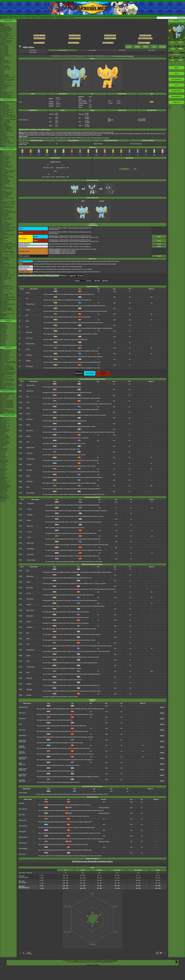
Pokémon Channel (4, 270)
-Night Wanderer (4, 490)
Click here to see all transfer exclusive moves (92, 861)
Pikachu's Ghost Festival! (6, 401)
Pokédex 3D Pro (4, 233)
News (1, 23)
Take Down (22, 713)
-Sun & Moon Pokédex (5, 33)
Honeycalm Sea (94, 237)
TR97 (20, 560)
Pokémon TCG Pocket (5, 167)
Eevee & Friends (4, 410)
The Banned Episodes (5, 123)
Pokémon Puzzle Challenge (7, 287)
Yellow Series (3, 331)
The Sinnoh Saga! (4, 111)
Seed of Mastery (61, 176)
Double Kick (22, 718)
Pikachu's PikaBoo (4, 397)
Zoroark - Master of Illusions (7, 369)
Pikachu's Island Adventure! (7, 403)
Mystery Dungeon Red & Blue (7, 275)
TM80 (20, 482)
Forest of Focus (73, 237)
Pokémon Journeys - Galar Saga (8, 116)
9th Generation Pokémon (6, 95)
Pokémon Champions (5, 157)
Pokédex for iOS (4, 238)
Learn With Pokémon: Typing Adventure (7, 235)
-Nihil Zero (3, 473)
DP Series (2, 337)
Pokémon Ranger (4, 274)
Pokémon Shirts (4, 88)
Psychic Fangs (31, 560)
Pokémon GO (3, 160)
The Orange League (5, 106)
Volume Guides (4, 329)
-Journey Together (4, 436)
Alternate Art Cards (5, 424)
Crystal (2, 284)
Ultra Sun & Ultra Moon (6, 187)
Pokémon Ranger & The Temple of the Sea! (8, 363)
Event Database (4, 94)
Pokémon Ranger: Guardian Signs (8, 244)
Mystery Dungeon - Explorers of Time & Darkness (8, 258)
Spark (27, 321)
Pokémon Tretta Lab (5, 225)
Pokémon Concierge (5, 141)
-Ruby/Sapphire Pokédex (6, 29)
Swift (28, 442)
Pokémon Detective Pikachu (7, 389)
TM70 (20, 661)
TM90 (20, 689)
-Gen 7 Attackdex (4, 52)
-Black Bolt (3, 433)
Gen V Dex (152, 50)
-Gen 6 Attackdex (4, 51)
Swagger (28, 361)
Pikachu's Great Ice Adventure (7, 405)
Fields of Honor (64, 237)
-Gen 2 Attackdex (4, 46)
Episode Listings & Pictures (7, 102)
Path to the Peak (4, 133)
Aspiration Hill (66, 249)
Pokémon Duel (4, 217)
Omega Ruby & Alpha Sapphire (7, 202)
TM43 (20, 627)
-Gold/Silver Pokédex (5, 28)
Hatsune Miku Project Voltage (7, 79)
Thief (28, 402)
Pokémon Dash (4, 269)
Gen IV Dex (33, 52)
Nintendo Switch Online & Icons (8, 314)
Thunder (29, 509)
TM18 (20, 588)
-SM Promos (3, 466)
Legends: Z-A (3, 156)
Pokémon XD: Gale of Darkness (8, 268)
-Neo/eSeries (3, 459)
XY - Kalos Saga (4, 113)
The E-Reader (3, 279)
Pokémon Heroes (4, 358)
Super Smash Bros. (5, 301)
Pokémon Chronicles (5, 120)
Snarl (28, 487)
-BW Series (3, 455)
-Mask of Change (4, 491)
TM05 (20, 571)
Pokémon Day (3, 84)
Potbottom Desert (86, 236)
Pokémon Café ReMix (5, 162)
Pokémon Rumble (4, 245)
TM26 (20, 419)
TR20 (20, 515)
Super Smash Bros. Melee (6, 289)
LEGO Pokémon (4, 87)
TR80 (20, 543)
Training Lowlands (75, 236)
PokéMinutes (3, 135)
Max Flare (22, 803)
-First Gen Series (4, 460)
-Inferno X (2, 475)
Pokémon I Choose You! (6, 383)
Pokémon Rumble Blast (6, 231)
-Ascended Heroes (5, 429)
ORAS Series (3, 344)
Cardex (2, 64)
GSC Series (3, 332)
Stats (154, 47)
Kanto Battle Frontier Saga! (7, 110)
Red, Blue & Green (5, 291)
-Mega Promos (4, 462)
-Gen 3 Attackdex (4, 48)
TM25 (20, 414)
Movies (8, 347)
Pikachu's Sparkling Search (7, 406)
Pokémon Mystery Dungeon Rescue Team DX (7, 177)
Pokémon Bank (4, 203)
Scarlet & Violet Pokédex (47, 18)
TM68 (20, 470)
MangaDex (3, 324)
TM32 (20, 610)
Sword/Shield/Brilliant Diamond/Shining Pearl (39, 276)
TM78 (20, 673)
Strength (29, 695)
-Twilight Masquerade (5, 442)
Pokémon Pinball (4, 296)
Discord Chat (3, 91)
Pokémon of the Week (5, 69)
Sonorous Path (65, 251)
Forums (16, 18)
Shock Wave (30, 616)
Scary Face (29, 338)
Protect (28, 414)
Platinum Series (4, 338)
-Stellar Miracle (4, 488)
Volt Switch (29, 332)
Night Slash (22, 730)
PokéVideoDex (4, 136)
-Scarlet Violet (3, 451)
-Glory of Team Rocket (5, 481)
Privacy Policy (98, 961)
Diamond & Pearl (4, 241)
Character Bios (4, 104)
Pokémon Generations (5, 126)
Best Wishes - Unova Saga (6, 112)
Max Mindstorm (23, 837)
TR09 (20, 509)
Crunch (28, 349)
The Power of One (4, 353)
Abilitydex (2, 59)
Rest (28, 397)
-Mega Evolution (4, 432)
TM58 (20, 656)
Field (135, 169)
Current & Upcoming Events (7, 92)
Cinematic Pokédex (5, 65)
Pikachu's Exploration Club (6, 404)
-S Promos (3, 500)
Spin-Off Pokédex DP (5, 62)
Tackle (28, 293)
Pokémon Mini (3, 288)
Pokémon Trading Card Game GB (8, 299)
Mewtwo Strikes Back (5, 352)
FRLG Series (3, 335)
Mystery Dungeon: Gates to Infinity (8, 228)
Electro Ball (30, 543)
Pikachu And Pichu (5, 395)
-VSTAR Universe (4, 495)
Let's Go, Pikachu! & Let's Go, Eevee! (7, 189)
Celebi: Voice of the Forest (6, 357)
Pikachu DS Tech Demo (6, 277)
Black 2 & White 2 (4, 223)
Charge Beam (30, 650)
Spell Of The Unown (5, 354)
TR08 (20, 503)
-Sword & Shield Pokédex (6, 36)
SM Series (3, 345)
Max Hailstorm (23, 826)
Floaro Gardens (75, 249)
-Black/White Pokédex (5, 31)
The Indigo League (5, 105)
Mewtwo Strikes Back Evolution (7, 385)
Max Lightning (23, 809)
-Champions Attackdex (5, 56)
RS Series (3, 333)
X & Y (1, 200)
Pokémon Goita (4, 316)
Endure (29, 520)
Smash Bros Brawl (4, 261)
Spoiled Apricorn (61, 167)
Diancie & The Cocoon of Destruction (6, 377)
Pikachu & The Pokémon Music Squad (7, 413)
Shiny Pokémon (4, 124)
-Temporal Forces (4, 444)
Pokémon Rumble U (5, 226)
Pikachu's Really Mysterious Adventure (7, 408)
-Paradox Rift (3, 446)
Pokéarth (72, 18)
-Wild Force (3, 493)
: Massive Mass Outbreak (62, 252)
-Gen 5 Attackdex (4, 50)
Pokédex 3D (3, 232)
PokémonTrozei (4, 276)
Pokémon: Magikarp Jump (6, 192)
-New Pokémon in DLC (6, 96)
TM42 (20, 622)
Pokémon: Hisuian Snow (6, 130)
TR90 (20, 554)
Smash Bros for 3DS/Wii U (6, 218)
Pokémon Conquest (5, 229)
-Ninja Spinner (3, 472)
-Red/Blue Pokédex (5, 26)
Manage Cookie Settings (110, 961)
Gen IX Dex (33, 50)
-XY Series (3, 454)
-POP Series (3, 468)
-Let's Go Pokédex (4, 35)
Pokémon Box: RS (4, 271)
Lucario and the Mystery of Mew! (8, 361)
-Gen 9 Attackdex (4, 55)
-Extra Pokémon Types (5, 420)
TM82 (20, 678)
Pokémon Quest (4, 197)
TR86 (20, 549)
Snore (28, 408)
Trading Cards (8, 415)
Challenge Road (64, 236)
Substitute (30, 515)
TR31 (20, 532)
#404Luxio (157, 953)
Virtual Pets (3, 311)
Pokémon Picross (4, 213)
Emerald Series (4, 336)
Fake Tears (29, 453)
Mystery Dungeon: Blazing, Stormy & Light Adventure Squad (8, 247)
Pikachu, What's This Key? (6, 411)
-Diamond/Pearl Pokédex (6, 30)
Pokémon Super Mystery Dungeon (8, 212)
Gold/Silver (3, 283)
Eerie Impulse (30, 493)
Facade (28, 436)
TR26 (20, 520)
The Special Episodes (5, 122)
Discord (28, 18)
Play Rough (30, 554)
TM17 (20, 391)
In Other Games (4, 305)
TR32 (20, 537)
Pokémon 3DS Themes (6, 309)
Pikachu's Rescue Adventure (7, 394)
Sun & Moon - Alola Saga (6, 115)
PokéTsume (3, 146)
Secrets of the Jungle (5, 386)
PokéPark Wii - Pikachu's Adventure (6, 249)
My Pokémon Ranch (5, 259)
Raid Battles (3, 425)
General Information (5, 323)
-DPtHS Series (4, 457)
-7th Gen (2, 74)
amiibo (2, 312)
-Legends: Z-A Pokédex (6, 42)
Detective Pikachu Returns (6, 166)
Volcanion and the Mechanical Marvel (7, 381)
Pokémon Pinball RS (5, 272)
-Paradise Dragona (5, 487)
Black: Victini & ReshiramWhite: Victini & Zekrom (8, 370)
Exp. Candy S (46, 176)
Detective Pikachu (4, 196)
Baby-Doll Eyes (23, 707)
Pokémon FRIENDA (5, 318)
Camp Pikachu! (4, 398)
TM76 (20, 476)
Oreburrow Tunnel (85, 249)
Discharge (29, 355)
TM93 (20, 493)
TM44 (20, 633)
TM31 (20, 425)
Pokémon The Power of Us (6, 384)
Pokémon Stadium (4, 298)
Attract (28, 425)
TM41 (20, 448)
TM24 (20, 408)
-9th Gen (2, 71)
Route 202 (52, 244)
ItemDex (2, 57)
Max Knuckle (22, 820)
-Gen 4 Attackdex (4, 49)
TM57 (20, 650)
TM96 (20, 695)
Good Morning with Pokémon (7, 137)
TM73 (20, 667)
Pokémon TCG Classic (5, 426)
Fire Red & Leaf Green (5, 264)
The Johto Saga (4, 108)
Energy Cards (3, 422)
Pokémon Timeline (4, 75)
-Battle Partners (4, 484)
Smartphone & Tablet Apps (6, 310)
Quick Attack (22, 735)
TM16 (20, 576)
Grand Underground (85, 244)
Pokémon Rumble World (6, 211)
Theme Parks (3, 89)
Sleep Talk (30, 526)
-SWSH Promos (4, 465)
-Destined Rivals (4, 435)
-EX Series (3, 458)
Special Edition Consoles (6, 308)
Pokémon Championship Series (8, 77)
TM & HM (97, 281)
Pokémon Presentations (6, 85)
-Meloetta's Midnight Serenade (7, 373)
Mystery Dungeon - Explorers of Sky (8, 253)
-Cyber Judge (3, 494)
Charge (28, 310)
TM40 (20, 442)
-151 (1, 447)
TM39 (20, 436)
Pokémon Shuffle (4, 210)
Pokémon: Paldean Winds (6, 131)
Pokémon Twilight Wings (6, 128)
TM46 (20, 644)
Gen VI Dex (122, 50)
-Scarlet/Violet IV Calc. (5, 68)
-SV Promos (3, 464)
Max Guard (22, 854)
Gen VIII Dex (63, 50)
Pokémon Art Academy (5, 206)
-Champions (3, 70)
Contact (22, 18)
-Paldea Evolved (4, 449)
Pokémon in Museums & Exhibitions (6, 81)
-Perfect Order (3, 428)
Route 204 (65, 244)
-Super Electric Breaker (6, 486)
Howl (20, 724)
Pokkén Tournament (5, 216)
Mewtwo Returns (4, 356)
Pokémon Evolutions (5, 129)
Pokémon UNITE (4, 164)
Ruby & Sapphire (4, 263)
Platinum (2, 242)
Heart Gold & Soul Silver (6, 243)
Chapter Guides (4, 328)
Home (11, 18)
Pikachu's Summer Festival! (7, 400)
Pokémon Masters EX (5, 163)
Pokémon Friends (4, 159)
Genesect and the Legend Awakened (6, 375)
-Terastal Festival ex (5, 485)
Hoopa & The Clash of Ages (7, 379)
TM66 (20, 459)
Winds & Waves (4, 152)
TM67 (20, 465)
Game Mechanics (4, 66)
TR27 (20, 526)
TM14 (20, 385)
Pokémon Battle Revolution (7, 251)
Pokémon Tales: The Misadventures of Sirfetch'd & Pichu (7, 143)
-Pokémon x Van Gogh (5, 83)
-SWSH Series (4, 452)
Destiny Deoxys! (4, 360)
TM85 (20, 487)
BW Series (3, 341)
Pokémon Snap (4, 295)
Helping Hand (30, 448)
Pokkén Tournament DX (6, 195)
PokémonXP (3, 78)
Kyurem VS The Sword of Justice (8, 372)
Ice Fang (29, 465)
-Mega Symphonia (4, 478)
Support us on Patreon (92, 965)
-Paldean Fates (4, 445)
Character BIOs (4, 325)
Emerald (2, 265)
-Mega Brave (3, 477)
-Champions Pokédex (5, 43)
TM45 (20, 639)
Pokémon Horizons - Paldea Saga (8, 119)
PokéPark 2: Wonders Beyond (7, 230)
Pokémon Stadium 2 (5, 285)
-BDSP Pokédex (4, 37)
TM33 (20, 431)
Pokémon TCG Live (5, 184)
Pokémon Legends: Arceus (6, 172)
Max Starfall (22, 832)
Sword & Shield (4, 170)
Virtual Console (4, 307)
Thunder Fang (30, 459)
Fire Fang (29, 470)
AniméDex (3, 103)
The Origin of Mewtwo (5, 351)
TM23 (20, 402)
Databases (8, 21)
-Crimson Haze (4, 492)
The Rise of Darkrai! (5, 365)
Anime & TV (8, 99)
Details (159, 237)
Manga (8, 321)
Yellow (2, 292)
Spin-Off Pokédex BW (5, 63)
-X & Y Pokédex (4, 32)
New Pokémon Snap (5, 182)
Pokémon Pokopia (4, 158)
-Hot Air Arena (3, 482)
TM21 (20, 397)
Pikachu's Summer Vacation (7, 393)
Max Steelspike (23, 849)
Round (28, 476)
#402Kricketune (29, 953)
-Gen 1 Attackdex (4, 45)
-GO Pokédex (3, 39)
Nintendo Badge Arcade (6, 219)
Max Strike (22, 815)
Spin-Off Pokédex (4, 61)
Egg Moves (162, 47)
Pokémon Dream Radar (6, 224)
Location (137, 47)
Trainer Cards (3, 421)
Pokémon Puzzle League (6, 294)
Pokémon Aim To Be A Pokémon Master (8, 118)
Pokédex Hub (35, 18)
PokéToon (2, 132)
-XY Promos (3, 467)
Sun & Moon (3, 186)
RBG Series (3, 330)
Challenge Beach (54, 236)
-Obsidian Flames (4, 448)
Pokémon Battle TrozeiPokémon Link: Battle (8, 205)
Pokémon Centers (4, 76)
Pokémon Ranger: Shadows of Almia (7, 255)
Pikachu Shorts (8, 391)
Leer (27, 298)
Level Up (89, 281)
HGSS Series (3, 339)
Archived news (4, 24)
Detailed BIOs (3, 326)
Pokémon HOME (4, 173)
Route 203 (58, 244)
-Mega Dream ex (4, 474)
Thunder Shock (30, 304)
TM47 (20, 453)
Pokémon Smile (4, 179)
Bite (27, 315)
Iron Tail (29, 532)
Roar (27, 327)
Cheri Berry (47, 167)
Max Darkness (23, 843)
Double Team (30, 610)
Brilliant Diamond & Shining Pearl (8, 171)
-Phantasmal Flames (5, 431)
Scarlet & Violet (4, 154)
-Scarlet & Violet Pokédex (6, 41)
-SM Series (3, 453)
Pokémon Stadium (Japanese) (7, 297)
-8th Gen (2, 72)
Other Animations (4, 138)
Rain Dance (30, 431)
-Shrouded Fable (4, 441)
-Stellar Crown (3, 440)
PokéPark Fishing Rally (6, 278)
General (129, 47)
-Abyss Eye (3, 471)
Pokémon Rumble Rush (6, 193)
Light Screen (30, 391)
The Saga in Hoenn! (5, 109)
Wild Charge (29, 366)
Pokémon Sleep (4, 165)
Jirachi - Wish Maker (5, 359)
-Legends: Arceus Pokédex (6, 38)
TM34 (20, 616)
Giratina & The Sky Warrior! (7, 366)
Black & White (3, 222)
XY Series (2, 343)
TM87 (20, 684)
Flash (28, 661)
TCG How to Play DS (5, 237)
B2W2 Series (3, 342)
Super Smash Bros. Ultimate (7, 198)
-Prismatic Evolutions (5, 438)
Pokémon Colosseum (5, 266)
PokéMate (3, 281)
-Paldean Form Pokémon (6, 97)
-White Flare (3, 434)
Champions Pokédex (62, 18)
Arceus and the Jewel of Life (7, 367)
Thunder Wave (30, 344)
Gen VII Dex (92, 50)
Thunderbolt (30, 503)
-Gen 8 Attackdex (4, 54)
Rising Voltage (23, 793)
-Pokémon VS (3, 497)
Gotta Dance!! (3, 399)
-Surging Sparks (4, 439)
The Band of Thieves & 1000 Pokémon (7, 208)
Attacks (146, 47)
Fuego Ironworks (74, 244)
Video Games (8, 149)
